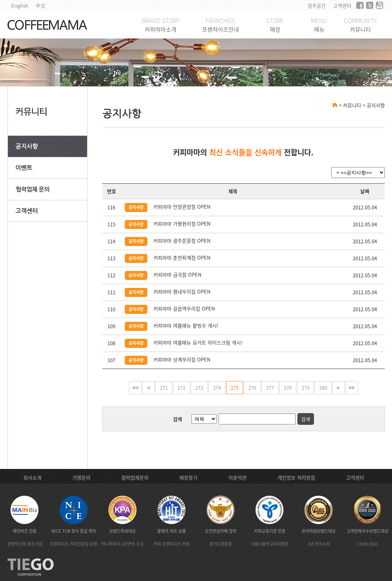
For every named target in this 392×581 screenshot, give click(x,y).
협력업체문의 (135, 477)
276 (252, 388)
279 (305, 388)
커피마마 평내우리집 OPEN (182, 291)
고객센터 (342, 5)
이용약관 (237, 477)
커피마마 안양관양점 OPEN (182, 207)
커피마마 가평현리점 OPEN (182, 224)
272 (181, 388)
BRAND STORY (161, 25)
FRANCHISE (220, 25)
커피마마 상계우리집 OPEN (182, 359)
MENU (319, 25)
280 (323, 388)
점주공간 (317, 5)
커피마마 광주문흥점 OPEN (182, 241)
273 (199, 388)
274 (217, 388)
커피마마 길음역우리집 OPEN (184, 308)
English (20, 5)
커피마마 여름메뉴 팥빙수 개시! (186, 325)
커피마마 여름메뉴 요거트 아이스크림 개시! (198, 342)
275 (235, 388)
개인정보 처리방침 (296, 477)
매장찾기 (188, 477)
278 (288, 388)
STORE (275, 25)
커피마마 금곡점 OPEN (177, 274)
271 (164, 388)
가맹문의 (81, 477)
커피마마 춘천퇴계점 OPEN (182, 257)
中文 (41, 5)
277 (270, 388)
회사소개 (32, 477)
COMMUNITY (360, 25)
